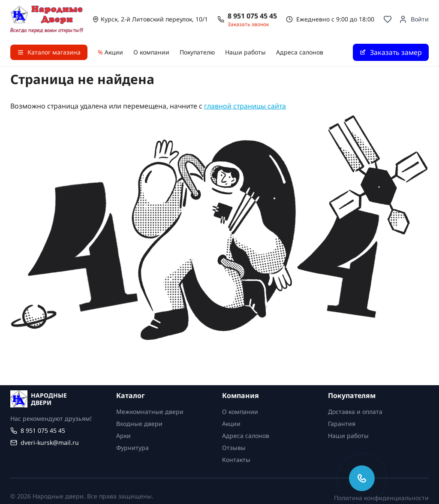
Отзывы (234, 448)
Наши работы (245, 52)
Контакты (236, 460)
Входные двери (139, 424)
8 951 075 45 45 (252, 16)
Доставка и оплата (355, 412)
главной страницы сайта (245, 106)
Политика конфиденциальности (381, 498)
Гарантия (342, 424)
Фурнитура (132, 448)
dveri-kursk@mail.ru (50, 442)
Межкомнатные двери (150, 412)
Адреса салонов (300, 52)
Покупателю (197, 52)
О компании (151, 52)
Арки (123, 436)
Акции (110, 52)
